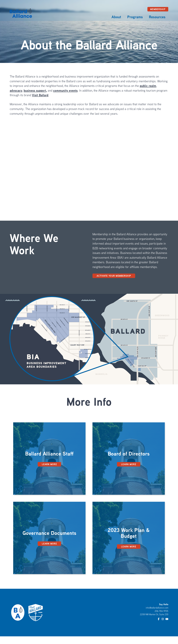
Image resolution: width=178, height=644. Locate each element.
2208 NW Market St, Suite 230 (154, 614)
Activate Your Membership (114, 276)
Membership (158, 9)
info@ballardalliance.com (157, 608)
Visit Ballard (40, 95)
